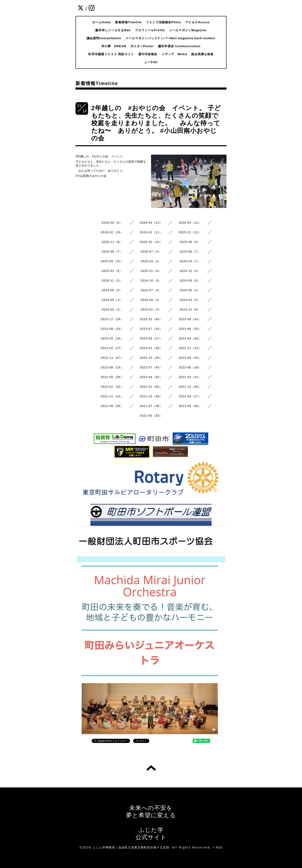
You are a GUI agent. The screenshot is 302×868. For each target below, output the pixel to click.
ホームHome (102, 22)
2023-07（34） (151, 329)
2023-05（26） (112, 338)
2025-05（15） (112, 261)
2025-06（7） (190, 252)
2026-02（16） (112, 232)
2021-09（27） (190, 396)
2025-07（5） (151, 252)
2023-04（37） (151, 338)
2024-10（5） (151, 281)
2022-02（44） (112, 387)
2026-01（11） (151, 232)
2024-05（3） (112, 300)
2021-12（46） (190, 387)
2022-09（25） (190, 358)
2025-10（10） (151, 242)
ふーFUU (151, 62)
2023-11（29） (112, 319)
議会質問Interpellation (104, 38)
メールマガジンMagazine (188, 30)
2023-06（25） (190, 329)
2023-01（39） (151, 348)
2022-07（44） (151, 367)
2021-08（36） (112, 406)
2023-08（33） (112, 329)
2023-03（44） (190, 338)
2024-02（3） (112, 309)
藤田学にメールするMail (113, 30)
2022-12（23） (190, 348)
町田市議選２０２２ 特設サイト (111, 54)
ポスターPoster (142, 46)
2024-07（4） (151, 290)
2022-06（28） (190, 367)
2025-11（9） (112, 242)
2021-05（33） (151, 416)
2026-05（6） (112, 223)
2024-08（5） (112, 290)
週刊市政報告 (148, 54)
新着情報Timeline (128, 22)
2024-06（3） (190, 290)
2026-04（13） (151, 223)
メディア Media (174, 54)
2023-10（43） (151, 319)
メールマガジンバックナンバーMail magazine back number (170, 38)
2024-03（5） (190, 300)
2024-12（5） (190, 271)
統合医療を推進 (202, 54)
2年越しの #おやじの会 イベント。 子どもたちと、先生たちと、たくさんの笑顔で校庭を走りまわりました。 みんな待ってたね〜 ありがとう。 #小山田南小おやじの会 (156, 123)
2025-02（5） (112, 271)
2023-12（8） (190, 309)
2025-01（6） (151, 271)
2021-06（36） (190, 406)
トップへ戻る (151, 768)
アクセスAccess (197, 22)
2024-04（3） (151, 300)
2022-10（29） (151, 358)
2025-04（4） (151, 261)
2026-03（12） (190, 223)
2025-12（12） (190, 232)
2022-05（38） (112, 377)
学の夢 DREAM (114, 46)
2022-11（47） (112, 358)
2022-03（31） (190, 377)
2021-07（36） (151, 406)
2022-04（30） (151, 377)
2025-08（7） (112, 252)
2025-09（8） (190, 242)
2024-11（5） (112, 281)
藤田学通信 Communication (179, 46)
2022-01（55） (151, 387)
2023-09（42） (190, 319)
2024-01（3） (151, 309)
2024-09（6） (190, 281)
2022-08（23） (112, 367)
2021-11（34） (112, 396)
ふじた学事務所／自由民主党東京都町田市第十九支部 (131, 847)
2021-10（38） (151, 396)
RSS (219, 847)
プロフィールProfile (150, 30)
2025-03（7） (190, 261)
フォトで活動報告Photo (163, 22)
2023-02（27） (112, 348)
